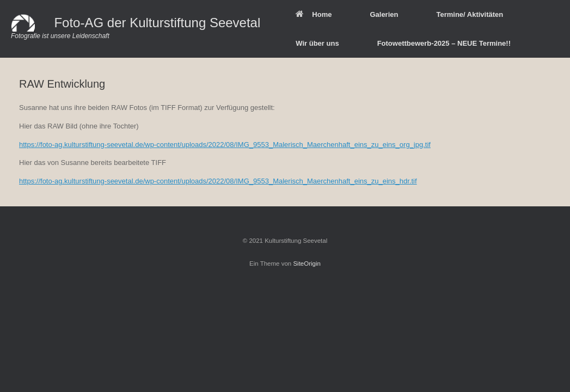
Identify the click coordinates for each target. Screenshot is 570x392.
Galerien (384, 14)
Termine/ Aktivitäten (470, 14)
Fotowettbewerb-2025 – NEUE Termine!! (444, 43)
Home (314, 14)
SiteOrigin (307, 264)
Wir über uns (317, 43)
